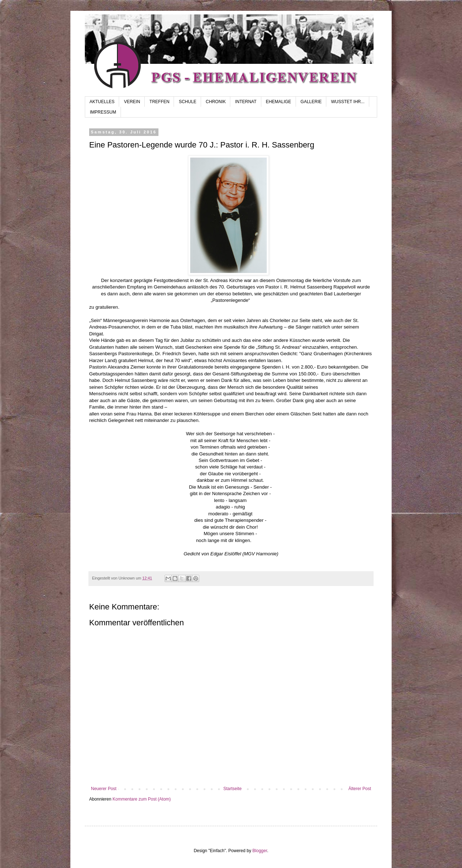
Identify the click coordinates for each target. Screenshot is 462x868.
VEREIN (132, 102)
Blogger (260, 851)
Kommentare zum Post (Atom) (142, 799)
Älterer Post (360, 789)
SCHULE (188, 102)
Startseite (233, 789)
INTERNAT (246, 102)
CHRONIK (216, 102)
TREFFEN (159, 102)
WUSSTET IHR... (348, 102)
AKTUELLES (102, 102)
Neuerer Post (104, 789)
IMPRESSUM (103, 112)
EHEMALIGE (279, 102)
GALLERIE (311, 102)
